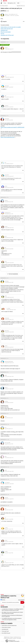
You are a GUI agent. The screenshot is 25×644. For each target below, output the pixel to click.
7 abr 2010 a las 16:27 (9, 418)
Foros (5, 3)
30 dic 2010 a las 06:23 (9, 347)
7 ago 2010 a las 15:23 (9, 444)
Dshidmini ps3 (4, 30)
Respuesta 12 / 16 (5, 453)
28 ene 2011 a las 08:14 (9, 499)
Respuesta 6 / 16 (4, 372)
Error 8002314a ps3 (6, 633)
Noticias (3, 600)
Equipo (12, 637)
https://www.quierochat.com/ (8, 137)
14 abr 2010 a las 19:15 (9, 319)
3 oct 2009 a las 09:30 (9, 120)
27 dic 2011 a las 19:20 (9, 563)
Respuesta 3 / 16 (4, 197)
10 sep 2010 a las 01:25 (9, 363)
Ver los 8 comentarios (13, 274)
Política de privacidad (8, 638)
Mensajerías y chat (12, 3)
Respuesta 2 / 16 (4, 116)
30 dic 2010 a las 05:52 (9, 187)
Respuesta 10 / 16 (5, 424)
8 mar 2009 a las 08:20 (9, 403)
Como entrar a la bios (6, 627)
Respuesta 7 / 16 (4, 385)
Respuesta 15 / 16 (5, 495)
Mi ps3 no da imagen (6, 32)
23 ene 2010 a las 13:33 (11, 310)
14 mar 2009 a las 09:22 (9, 297)
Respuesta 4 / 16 (4, 278)
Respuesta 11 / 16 (5, 440)
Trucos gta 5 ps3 (5, 631)
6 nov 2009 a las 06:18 (9, 164)
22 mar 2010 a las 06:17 (9, 176)
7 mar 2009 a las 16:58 (9, 282)
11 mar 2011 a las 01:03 (9, 77)
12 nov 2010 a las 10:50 (9, 471)
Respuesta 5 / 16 (4, 358)
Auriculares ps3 (5, 629)
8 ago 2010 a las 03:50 (9, 249)
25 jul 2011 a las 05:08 (9, 519)
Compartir (4, 22)
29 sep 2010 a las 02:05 (9, 332)
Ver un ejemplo (21, 600)
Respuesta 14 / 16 (5, 479)
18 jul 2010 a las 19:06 (9, 238)
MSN (18, 3)
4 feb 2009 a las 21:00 (9, 202)
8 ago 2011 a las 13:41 (9, 529)
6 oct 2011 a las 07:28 (9, 553)
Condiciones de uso (17, 637)
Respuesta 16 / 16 (5, 506)
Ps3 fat (2, 34)
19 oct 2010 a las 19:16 (9, 458)
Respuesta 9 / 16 (4, 413)
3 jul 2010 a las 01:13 (9, 429)
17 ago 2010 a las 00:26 (9, 263)
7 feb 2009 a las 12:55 (9, 214)
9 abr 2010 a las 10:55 (9, 510)
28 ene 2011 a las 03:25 (9, 484)
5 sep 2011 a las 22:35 (9, 542)
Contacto (14, 638)
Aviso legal (19, 638)
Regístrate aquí (7, 637)
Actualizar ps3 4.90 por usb (7, 35)
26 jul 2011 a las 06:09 (9, 87)
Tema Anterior (5, 6)
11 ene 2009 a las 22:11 (9, 49)
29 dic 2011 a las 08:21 (15, 16)
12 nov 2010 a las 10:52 (9, 376)
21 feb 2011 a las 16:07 (9, 389)
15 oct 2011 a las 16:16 (9, 97)
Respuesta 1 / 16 (4, 42)
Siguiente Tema (20, 6)
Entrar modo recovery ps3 (7, 29)
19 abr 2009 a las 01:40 (9, 228)
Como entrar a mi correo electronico (9, 626)
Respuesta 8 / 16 (4, 398)
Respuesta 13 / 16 (5, 467)
